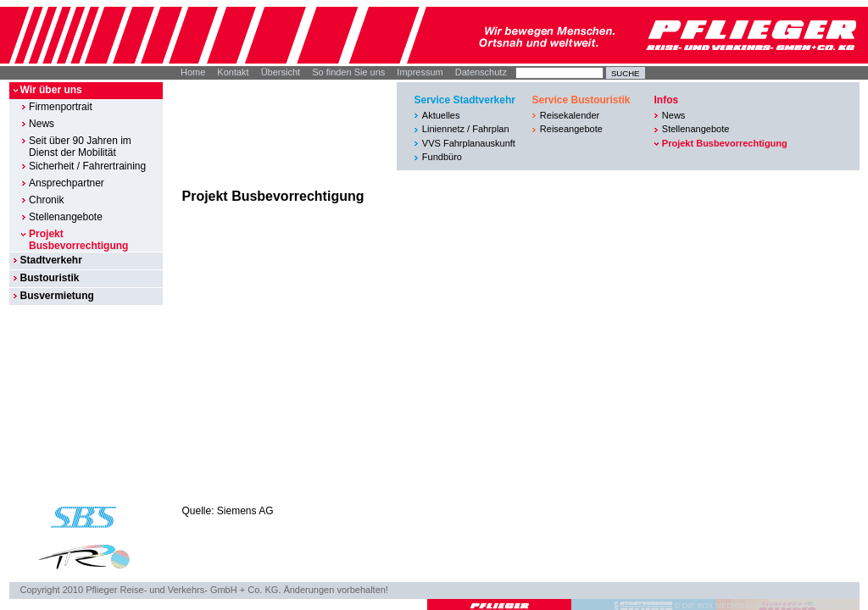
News (42, 124)
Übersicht (281, 72)
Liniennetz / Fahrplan (466, 129)
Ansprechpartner (67, 183)
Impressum (420, 72)
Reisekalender (570, 115)
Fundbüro (442, 157)
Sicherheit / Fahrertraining (87, 166)
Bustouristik (49, 278)
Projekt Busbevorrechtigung (78, 240)
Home (193, 72)
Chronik (46, 200)
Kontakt (233, 72)
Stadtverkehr (50, 260)
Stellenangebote (66, 217)
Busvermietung (56, 296)
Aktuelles (441, 115)
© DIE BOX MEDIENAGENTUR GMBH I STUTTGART (767, 606)
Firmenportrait (61, 107)
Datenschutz (481, 72)
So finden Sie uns (348, 72)
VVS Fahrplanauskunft (469, 143)
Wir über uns (50, 90)
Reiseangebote (571, 129)
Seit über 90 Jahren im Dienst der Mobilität (80, 147)
